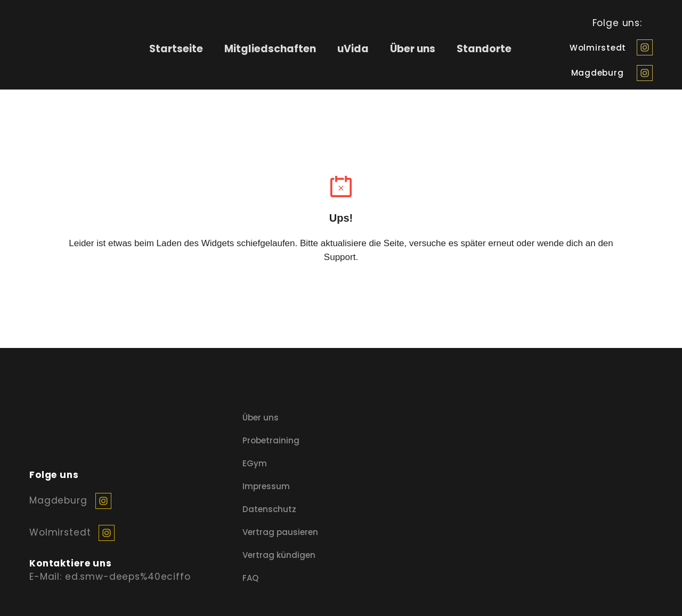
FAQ (250, 578)
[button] (645, 47)
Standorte (484, 49)
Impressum (266, 486)
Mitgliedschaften (270, 49)
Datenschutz (269, 509)
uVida (353, 49)
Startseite (176, 49)
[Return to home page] (65, 49)
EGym (255, 463)
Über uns (413, 49)
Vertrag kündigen (279, 555)
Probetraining (271, 440)
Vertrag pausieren (280, 532)
